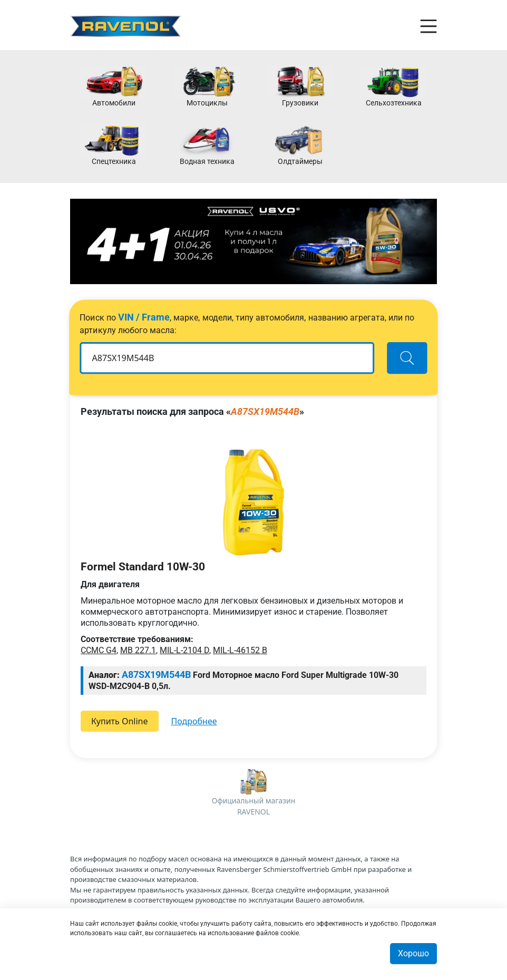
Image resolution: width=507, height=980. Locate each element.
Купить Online (120, 721)
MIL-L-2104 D (184, 650)
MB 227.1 (138, 650)
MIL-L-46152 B (240, 650)
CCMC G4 (99, 650)
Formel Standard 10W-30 (143, 567)
